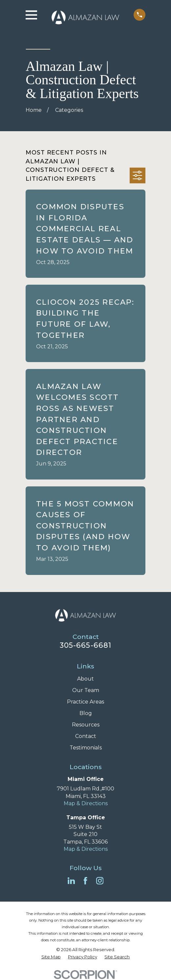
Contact (86, 736)
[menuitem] (51, 957)
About (85, 679)
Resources (86, 725)
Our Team (86, 690)
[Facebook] (85, 881)
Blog (86, 713)
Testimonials (86, 748)
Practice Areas (85, 702)
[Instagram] (100, 881)
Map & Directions (86, 803)
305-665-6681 (85, 645)
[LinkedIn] (71, 881)
